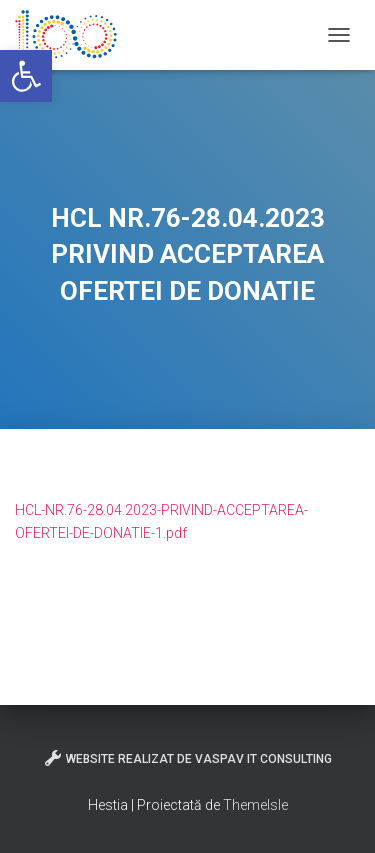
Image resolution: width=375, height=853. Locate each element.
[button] (26, 76)
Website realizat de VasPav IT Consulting (187, 758)
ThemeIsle (255, 805)
